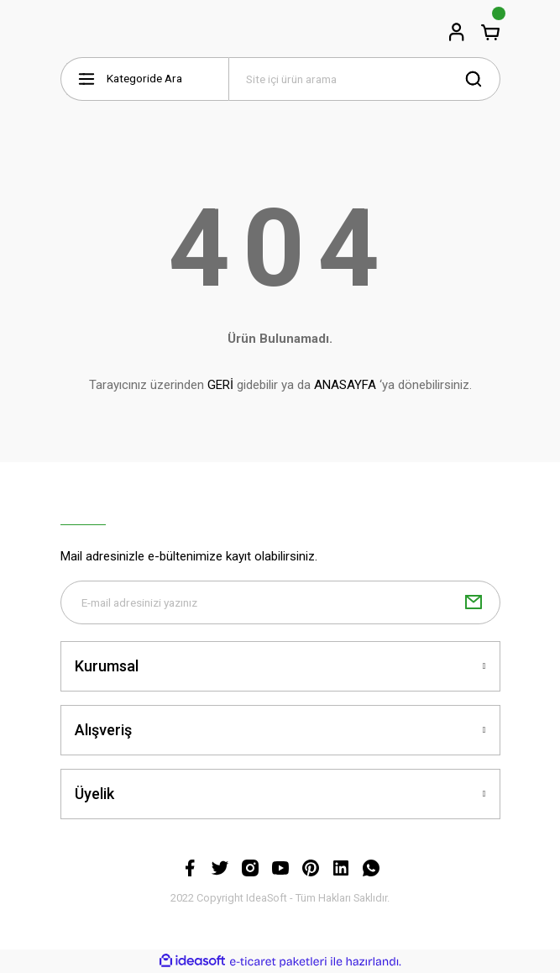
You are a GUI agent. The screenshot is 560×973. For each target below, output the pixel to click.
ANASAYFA (345, 385)
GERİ (220, 385)
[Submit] (474, 602)
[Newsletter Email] (280, 602)
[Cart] (490, 32)
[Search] (364, 79)
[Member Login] (457, 32)
